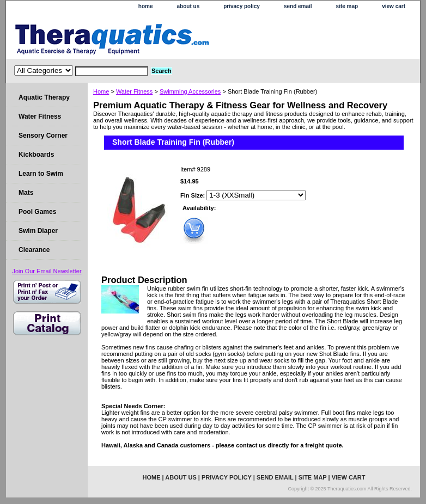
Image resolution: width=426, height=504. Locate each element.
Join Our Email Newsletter (47, 271)
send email (298, 6)
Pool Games (37, 212)
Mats (26, 193)
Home (101, 91)
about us (188, 6)
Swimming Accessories (190, 91)
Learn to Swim (41, 174)
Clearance (34, 250)
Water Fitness (134, 91)
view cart (394, 6)
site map (347, 6)
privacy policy (242, 6)
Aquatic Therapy (44, 97)
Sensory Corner (43, 136)
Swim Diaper (38, 231)
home (146, 6)
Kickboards (36, 155)
